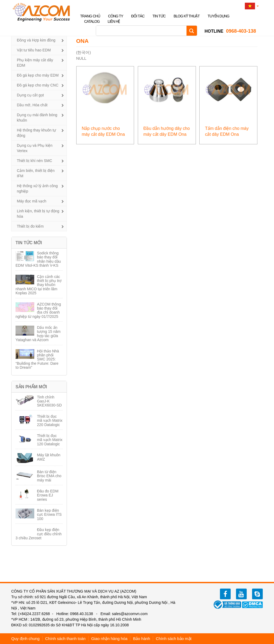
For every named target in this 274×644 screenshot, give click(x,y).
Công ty (116, 16)
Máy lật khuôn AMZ (49, 457)
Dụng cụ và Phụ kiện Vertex (35, 148)
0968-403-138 (230, 31)
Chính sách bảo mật (174, 639)
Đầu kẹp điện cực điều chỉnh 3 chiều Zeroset (39, 534)
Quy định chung (25, 639)
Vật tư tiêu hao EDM (34, 50)
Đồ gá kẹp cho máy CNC (38, 85)
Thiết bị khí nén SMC (35, 161)
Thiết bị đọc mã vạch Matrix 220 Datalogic (50, 421)
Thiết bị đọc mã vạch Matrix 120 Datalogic (50, 440)
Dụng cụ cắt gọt (30, 95)
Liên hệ (114, 21)
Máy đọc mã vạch (32, 201)
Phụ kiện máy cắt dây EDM (35, 63)
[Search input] (143, 31)
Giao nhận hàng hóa (109, 639)
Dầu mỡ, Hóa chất (32, 105)
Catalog (92, 21)
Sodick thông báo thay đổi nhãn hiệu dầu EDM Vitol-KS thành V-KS (38, 259)
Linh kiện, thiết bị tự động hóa (38, 214)
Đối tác (138, 16)
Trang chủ (90, 16)
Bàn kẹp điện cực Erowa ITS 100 (49, 515)
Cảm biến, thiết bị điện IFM (36, 173)
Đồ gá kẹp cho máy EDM (38, 75)
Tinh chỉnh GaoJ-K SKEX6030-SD (49, 401)
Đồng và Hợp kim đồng (36, 40)
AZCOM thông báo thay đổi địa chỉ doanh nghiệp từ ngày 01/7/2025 (38, 310)
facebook (225, 594)
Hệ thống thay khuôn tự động (36, 133)
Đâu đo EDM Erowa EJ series (48, 495)
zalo (257, 594)
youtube (241, 594)
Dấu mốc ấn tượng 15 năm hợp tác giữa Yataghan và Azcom (38, 334)
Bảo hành (142, 639)
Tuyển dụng (218, 16)
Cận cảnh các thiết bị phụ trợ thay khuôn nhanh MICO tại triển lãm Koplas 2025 (39, 285)
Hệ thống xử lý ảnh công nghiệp (37, 189)
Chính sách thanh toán (65, 639)
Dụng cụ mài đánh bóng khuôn (37, 118)
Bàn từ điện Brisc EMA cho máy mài (49, 476)
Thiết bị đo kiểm (30, 226)
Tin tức (159, 16)
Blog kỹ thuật (187, 16)
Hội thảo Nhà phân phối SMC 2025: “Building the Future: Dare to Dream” (37, 359)
